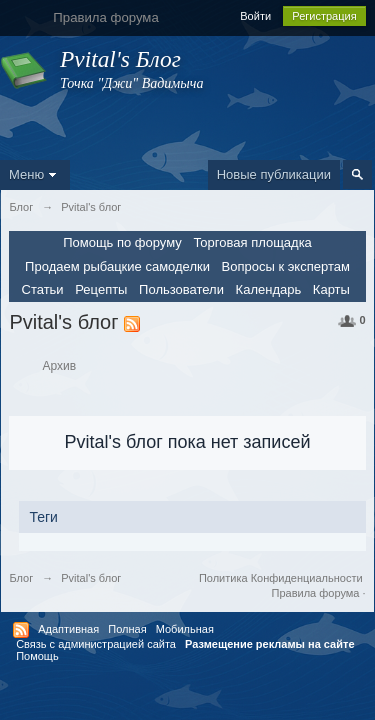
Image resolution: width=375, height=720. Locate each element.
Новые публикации (274, 174)
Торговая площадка (252, 242)
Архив (60, 366)
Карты (331, 289)
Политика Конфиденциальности (281, 578)
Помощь (37, 656)
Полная (127, 629)
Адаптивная (68, 629)
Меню (35, 174)
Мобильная (185, 629)
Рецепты (101, 289)
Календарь (269, 289)
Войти (255, 16)
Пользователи (181, 289)
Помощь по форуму (122, 242)
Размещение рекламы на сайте (270, 644)
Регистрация (324, 16)
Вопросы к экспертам (286, 266)
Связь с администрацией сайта (96, 644)
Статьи (43, 289)
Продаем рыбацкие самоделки (117, 266)
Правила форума (316, 593)
